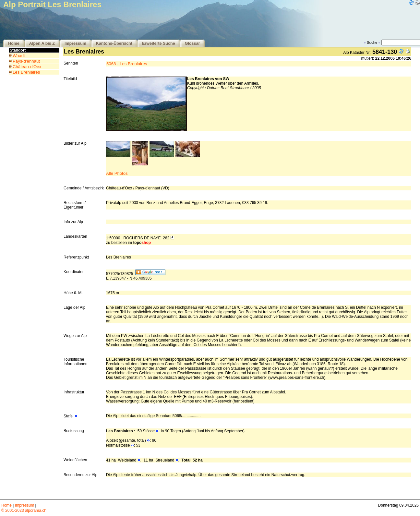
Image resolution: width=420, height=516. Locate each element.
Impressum (75, 43)
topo (142, 243)
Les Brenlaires (26, 72)
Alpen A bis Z (42, 43)
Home (14, 43)
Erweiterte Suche (159, 43)
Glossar (192, 43)
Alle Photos (117, 173)
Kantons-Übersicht (114, 43)
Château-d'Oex (27, 67)
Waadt (19, 56)
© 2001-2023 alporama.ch (24, 510)
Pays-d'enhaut (26, 61)
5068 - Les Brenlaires (127, 64)
